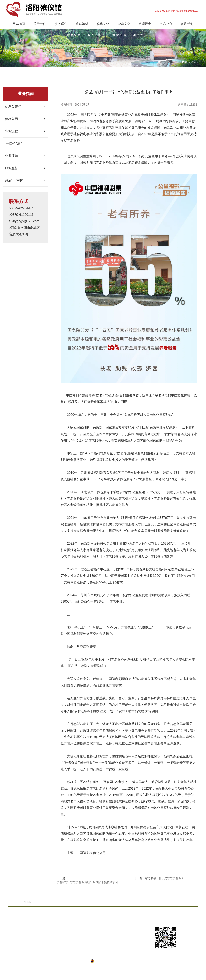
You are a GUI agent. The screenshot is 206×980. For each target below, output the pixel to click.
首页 (188, 62)
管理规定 (127, 916)
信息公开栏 (25, 107)
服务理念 (73, 916)
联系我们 (154, 916)
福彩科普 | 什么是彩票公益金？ (165, 878)
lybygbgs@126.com (132, 930)
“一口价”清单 (25, 144)
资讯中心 (199, 62)
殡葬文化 (100, 916)
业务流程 (25, 131)
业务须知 (25, 156)
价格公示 (25, 119)
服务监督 (25, 168)
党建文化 (114, 916)
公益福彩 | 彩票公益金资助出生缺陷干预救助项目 (87, 882)
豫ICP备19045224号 (72, 961)
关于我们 (60, 916)
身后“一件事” (25, 180)
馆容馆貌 (87, 916)
